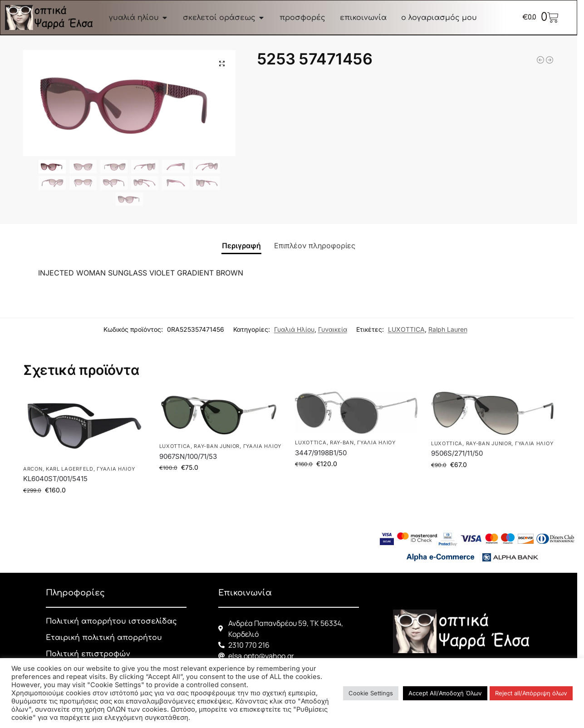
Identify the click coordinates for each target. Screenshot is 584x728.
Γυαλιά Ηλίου (294, 329)
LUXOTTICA (406, 329)
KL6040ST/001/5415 (55, 479)
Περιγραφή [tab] (241, 246)
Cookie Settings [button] (371, 693)
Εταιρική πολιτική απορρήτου (104, 638)
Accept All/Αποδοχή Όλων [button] (445, 693)
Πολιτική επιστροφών (88, 654)
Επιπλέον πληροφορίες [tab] (315, 246)
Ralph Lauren (448, 329)
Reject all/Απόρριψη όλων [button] (531, 693)
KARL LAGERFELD (70, 469)
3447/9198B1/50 (321, 453)
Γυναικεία (333, 329)
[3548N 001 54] (550, 60)
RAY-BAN (342, 443)
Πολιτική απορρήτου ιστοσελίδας (111, 621)
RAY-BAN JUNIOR (217, 446)
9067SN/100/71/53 (188, 456)
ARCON (33, 469)
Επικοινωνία (245, 593)
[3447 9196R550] (540, 60)
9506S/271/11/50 (457, 453)
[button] (222, 64)
